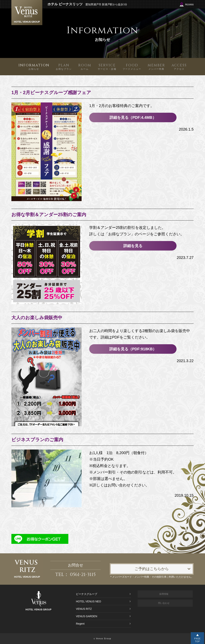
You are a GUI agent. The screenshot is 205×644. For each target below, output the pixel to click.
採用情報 (164, 594)
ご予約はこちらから (152, 569)
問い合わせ (164, 603)
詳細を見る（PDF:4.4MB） (133, 117)
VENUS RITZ (84, 609)
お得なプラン (64, 67)
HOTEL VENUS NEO (89, 601)
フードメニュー (132, 67)
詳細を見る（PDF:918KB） (133, 349)
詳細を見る (133, 246)
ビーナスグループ (87, 594)
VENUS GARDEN (87, 616)
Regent (80, 624)
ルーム (85, 67)
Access (189, 4)
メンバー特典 (156, 67)
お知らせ (34, 67)
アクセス (179, 67)
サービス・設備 (107, 67)
